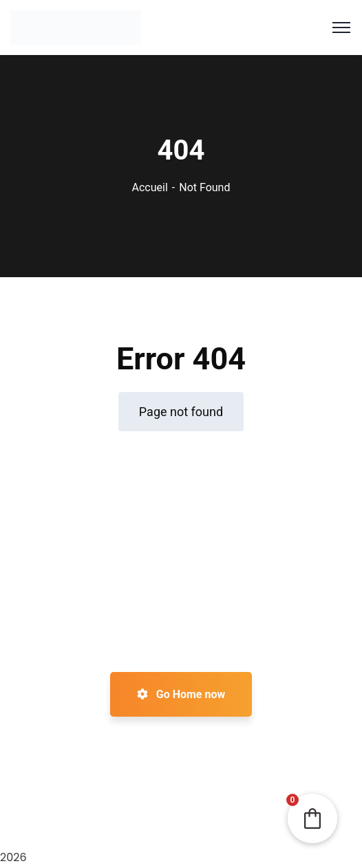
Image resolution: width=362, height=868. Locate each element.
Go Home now (181, 694)
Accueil (150, 187)
